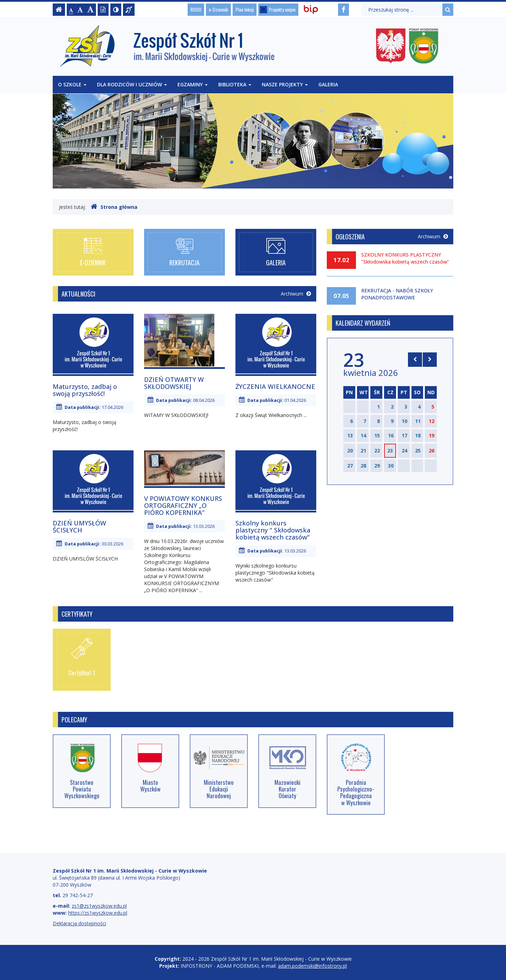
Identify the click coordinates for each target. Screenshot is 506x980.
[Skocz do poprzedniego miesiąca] (415, 359)
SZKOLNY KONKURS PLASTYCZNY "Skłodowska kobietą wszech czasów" (405, 258)
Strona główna (114, 207)
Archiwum (296, 294)
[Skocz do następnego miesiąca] (430, 359)
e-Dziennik (218, 9)
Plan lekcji (245, 9)
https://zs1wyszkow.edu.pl (98, 913)
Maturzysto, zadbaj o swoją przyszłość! (85, 390)
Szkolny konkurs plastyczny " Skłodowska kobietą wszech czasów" (273, 530)
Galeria (328, 84)
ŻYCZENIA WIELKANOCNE (275, 386)
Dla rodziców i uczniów (132, 84)
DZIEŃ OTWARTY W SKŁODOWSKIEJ (174, 383)
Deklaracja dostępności (79, 923)
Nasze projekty (285, 84)
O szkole (72, 84)
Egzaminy (193, 84)
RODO (196, 9)
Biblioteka (235, 84)
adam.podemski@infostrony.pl (312, 966)
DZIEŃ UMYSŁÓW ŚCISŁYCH (79, 527)
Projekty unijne (282, 9)
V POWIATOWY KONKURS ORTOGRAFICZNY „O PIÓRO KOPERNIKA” (183, 505)
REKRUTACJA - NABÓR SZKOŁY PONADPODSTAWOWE (397, 294)
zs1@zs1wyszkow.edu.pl (99, 906)
